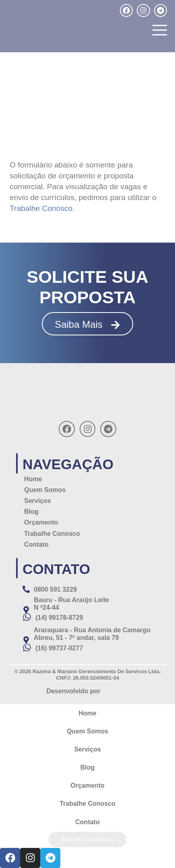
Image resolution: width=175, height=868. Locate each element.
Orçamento (41, 522)
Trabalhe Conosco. (42, 208)
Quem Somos (45, 490)
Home (33, 479)
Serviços (38, 501)
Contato (36, 544)
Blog (31, 512)
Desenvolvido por (73, 691)
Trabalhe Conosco (52, 534)
